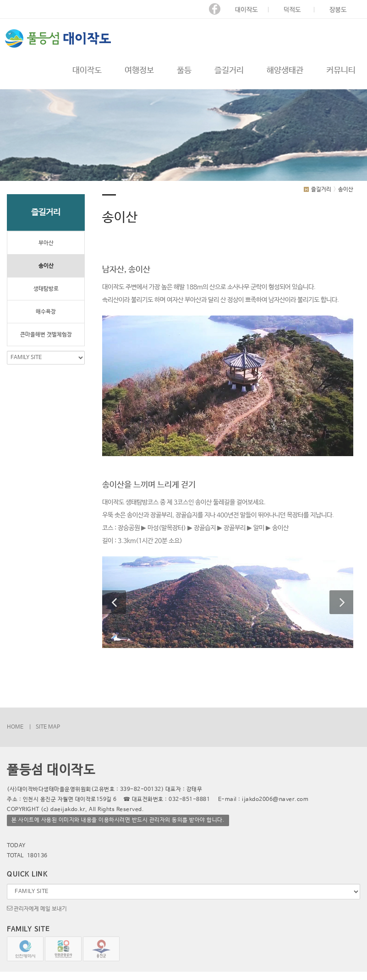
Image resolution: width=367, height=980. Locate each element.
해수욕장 (46, 312)
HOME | (19, 727)
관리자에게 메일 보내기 (37, 908)
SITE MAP (48, 727)
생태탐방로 (46, 289)
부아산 (46, 243)
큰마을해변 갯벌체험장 (46, 335)
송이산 (46, 266)
